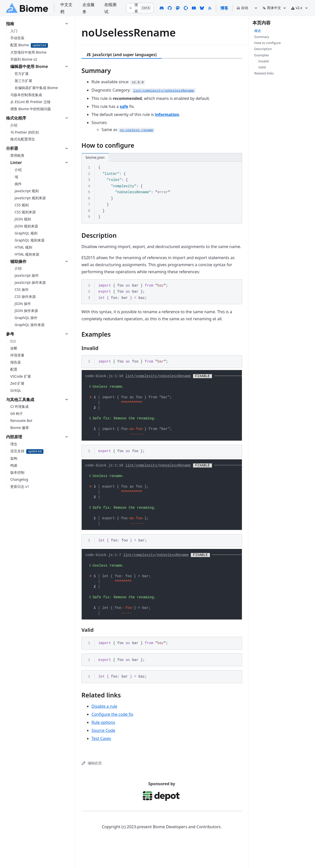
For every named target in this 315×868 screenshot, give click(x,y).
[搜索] (140, 8)
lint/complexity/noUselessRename (158, 377)
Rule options (103, 740)
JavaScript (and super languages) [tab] (122, 55)
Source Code (103, 748)
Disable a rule (104, 724)
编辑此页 (92, 781)
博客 (224, 8)
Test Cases (101, 757)
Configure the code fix (112, 732)
